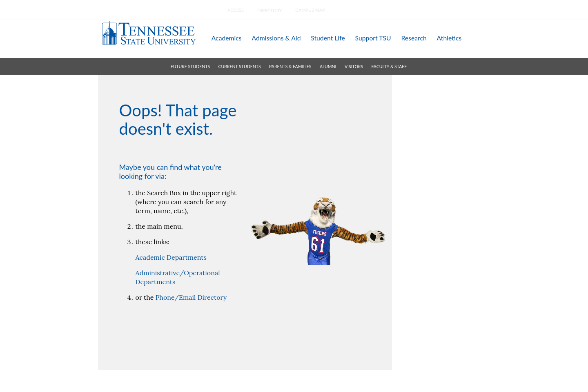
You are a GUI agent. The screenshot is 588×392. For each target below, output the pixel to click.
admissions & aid (276, 38)
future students (190, 67)
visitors (354, 67)
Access (236, 10)
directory (269, 10)
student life (328, 38)
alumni (328, 67)
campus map (310, 10)
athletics (449, 38)
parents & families (290, 67)
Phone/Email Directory (191, 297)
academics (227, 38)
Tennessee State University (149, 33)
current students (240, 67)
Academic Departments (171, 257)
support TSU (373, 38)
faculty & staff (389, 67)
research (414, 38)
